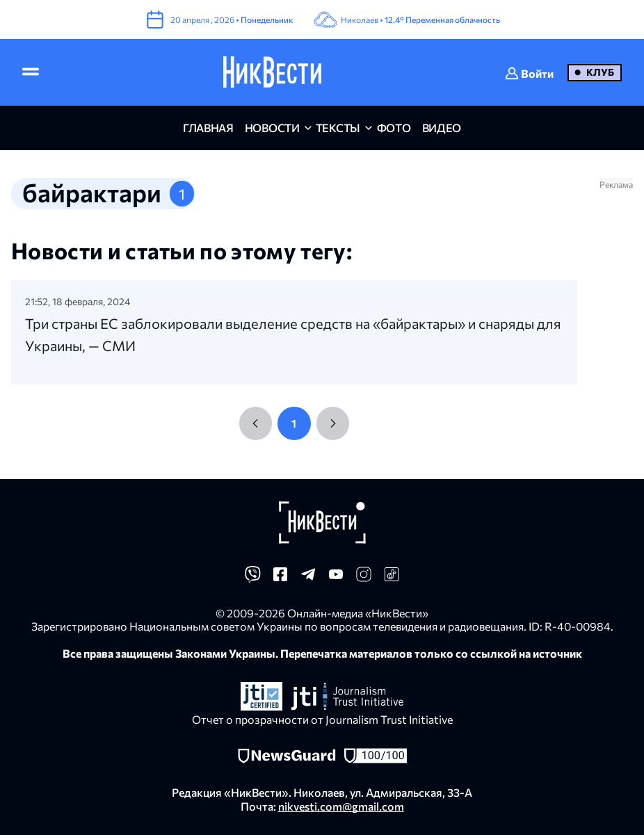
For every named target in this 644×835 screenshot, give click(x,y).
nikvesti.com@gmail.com (341, 806)
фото (394, 128)
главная (208, 128)
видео (442, 128)
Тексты (338, 128)
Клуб (600, 72)
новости (272, 128)
